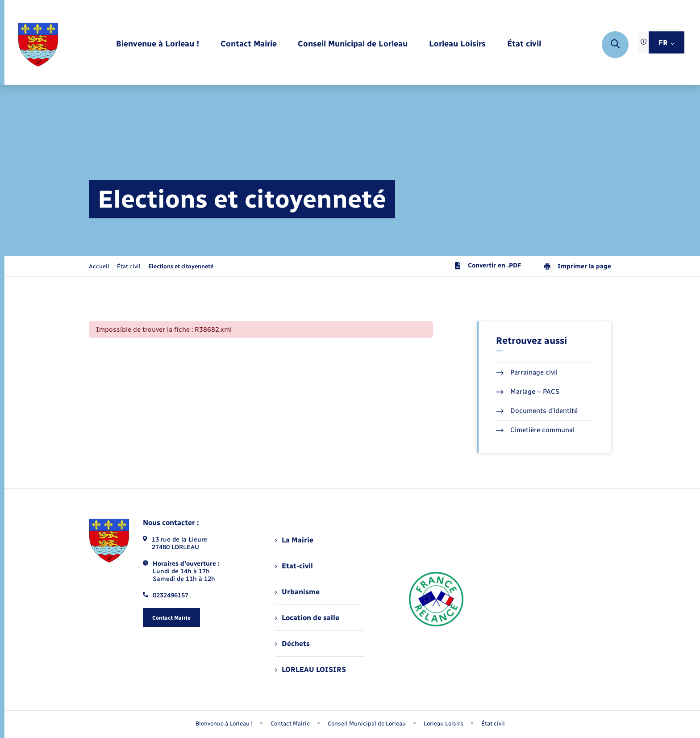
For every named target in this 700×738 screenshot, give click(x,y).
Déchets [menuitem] (292, 644)
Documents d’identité (537, 411)
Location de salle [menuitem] (307, 618)
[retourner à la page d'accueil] (38, 45)
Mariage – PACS (528, 392)
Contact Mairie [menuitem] (290, 723)
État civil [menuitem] (493, 723)
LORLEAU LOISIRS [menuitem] (310, 669)
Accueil (99, 266)
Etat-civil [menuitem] (294, 566)
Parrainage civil (527, 372)
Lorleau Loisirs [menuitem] (444, 723)
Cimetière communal (535, 430)
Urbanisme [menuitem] (297, 592)
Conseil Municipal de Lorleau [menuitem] (367, 723)
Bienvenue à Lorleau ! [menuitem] (224, 723)
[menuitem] (158, 44)
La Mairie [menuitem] (294, 540)
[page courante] (181, 266)
